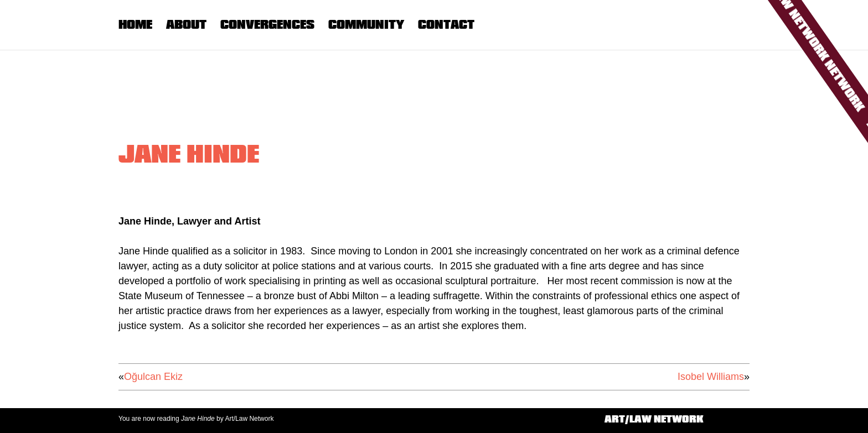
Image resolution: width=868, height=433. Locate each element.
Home (135, 24)
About (186, 24)
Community (366, 24)
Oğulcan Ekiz (153, 377)
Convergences (267, 24)
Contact (446, 24)
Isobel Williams (711, 377)
